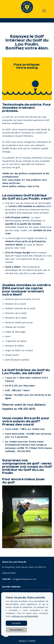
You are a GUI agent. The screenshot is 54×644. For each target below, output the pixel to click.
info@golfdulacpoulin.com (24, 579)
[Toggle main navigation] (44, 11)
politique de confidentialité (25, 616)
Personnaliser (16, 630)
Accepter (16, 623)
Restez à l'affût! (27, 641)
